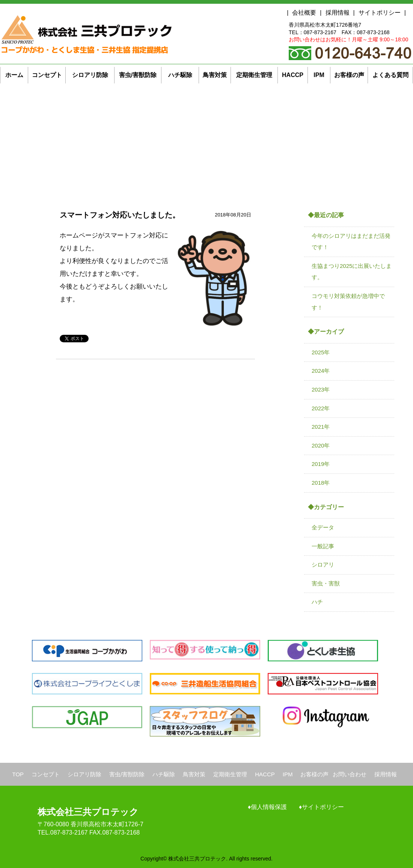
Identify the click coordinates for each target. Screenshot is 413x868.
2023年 (321, 389)
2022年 (321, 408)
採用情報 (338, 13)
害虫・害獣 (326, 583)
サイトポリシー (380, 13)
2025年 (321, 352)
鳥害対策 (194, 774)
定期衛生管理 (230, 774)
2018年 (321, 483)
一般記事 (323, 546)
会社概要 (304, 13)
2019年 (321, 464)
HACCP (265, 774)
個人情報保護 (269, 807)
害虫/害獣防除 (127, 774)
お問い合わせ (350, 774)
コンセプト (46, 774)
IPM (288, 774)
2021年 (321, 427)
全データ (323, 527)
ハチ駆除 (164, 774)
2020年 (321, 445)
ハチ (317, 602)
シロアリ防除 (84, 774)
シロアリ (323, 565)
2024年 (321, 371)
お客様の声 (314, 774)
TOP (18, 774)
